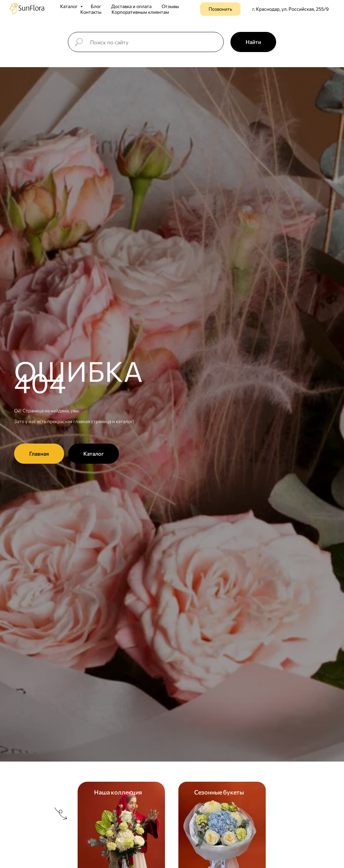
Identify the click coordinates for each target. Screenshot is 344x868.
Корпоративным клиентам (140, 12)
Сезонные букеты (219, 792)
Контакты (91, 12)
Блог (96, 6)
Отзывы (170, 6)
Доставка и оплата (131, 6)
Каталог (69, 6)
